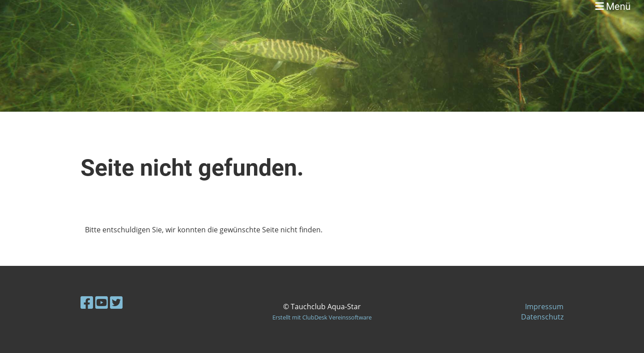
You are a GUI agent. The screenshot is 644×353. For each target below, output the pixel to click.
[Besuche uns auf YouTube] (102, 302)
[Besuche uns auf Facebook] (87, 302)
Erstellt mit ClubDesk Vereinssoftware (322, 317)
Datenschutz (542, 317)
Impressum (544, 307)
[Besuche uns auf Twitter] (116, 302)
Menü (613, 6)
